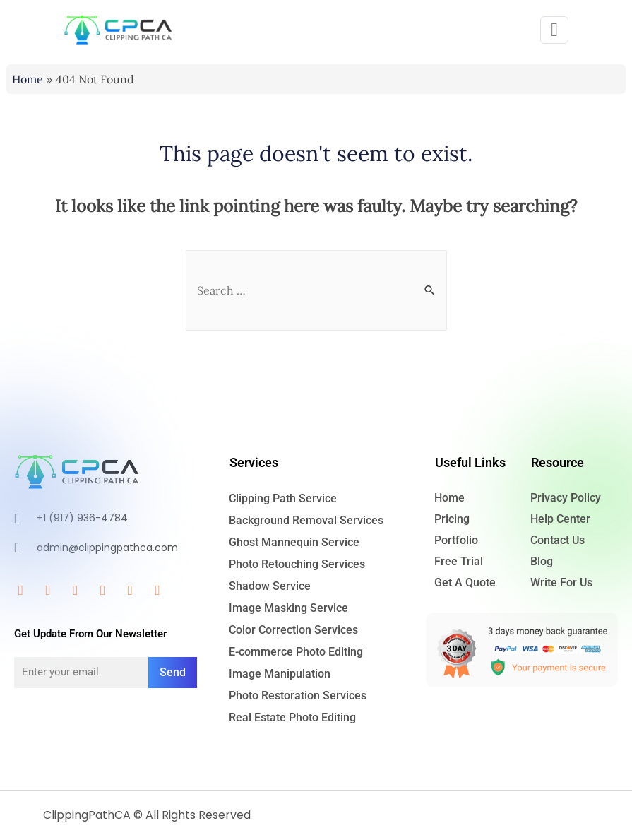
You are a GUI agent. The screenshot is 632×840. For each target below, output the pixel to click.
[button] (554, 30)
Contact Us (558, 540)
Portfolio (456, 540)
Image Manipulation (280, 674)
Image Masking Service (288, 608)
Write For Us (561, 582)
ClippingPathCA (87, 815)
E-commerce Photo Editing (296, 652)
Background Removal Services (306, 520)
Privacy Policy (566, 498)
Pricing (452, 519)
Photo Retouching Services (297, 564)
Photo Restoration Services (298, 696)
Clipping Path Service (283, 498)
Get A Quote (465, 582)
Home (449, 498)
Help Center (560, 519)
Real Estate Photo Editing (292, 717)
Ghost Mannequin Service (294, 542)
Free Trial (459, 561)
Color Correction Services (293, 630)
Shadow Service (270, 586)
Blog (542, 561)
